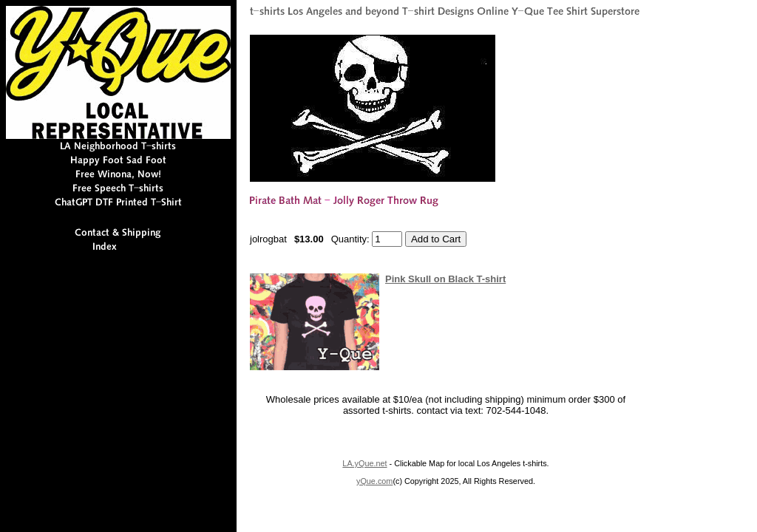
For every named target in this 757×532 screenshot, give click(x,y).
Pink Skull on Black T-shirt (445, 279)
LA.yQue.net (364, 463)
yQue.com (374, 481)
